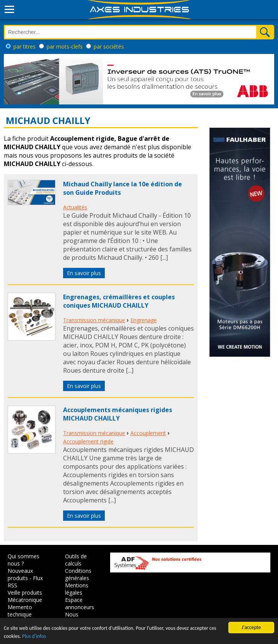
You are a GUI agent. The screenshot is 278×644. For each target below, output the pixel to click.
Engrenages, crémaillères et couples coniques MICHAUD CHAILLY (119, 301)
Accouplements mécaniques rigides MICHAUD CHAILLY (118, 414)
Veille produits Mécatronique (25, 596)
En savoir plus (84, 273)
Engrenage (144, 320)
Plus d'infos (34, 636)
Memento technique (20, 611)
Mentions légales (77, 589)
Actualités (75, 207)
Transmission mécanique (94, 320)
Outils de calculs (76, 560)
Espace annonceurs (80, 603)
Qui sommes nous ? (24, 560)
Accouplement (148, 433)
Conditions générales (78, 574)
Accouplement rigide (88, 441)
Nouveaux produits (20, 574)
